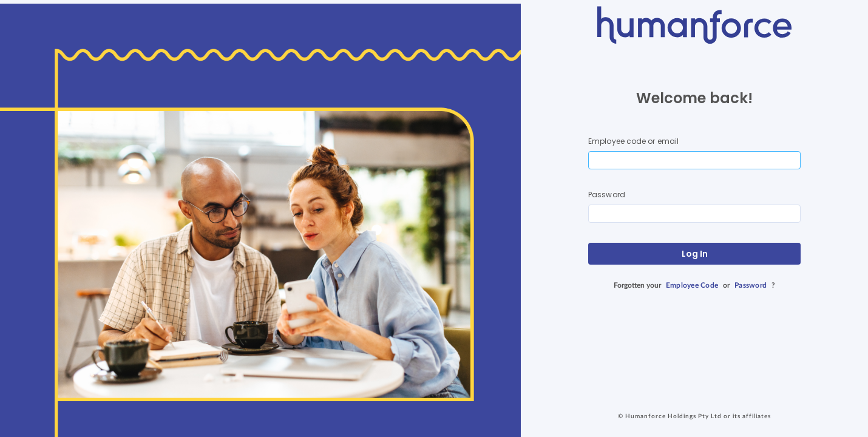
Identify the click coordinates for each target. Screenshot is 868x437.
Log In (695, 254)
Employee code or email (633, 141)
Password (607, 195)
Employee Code (692, 285)
